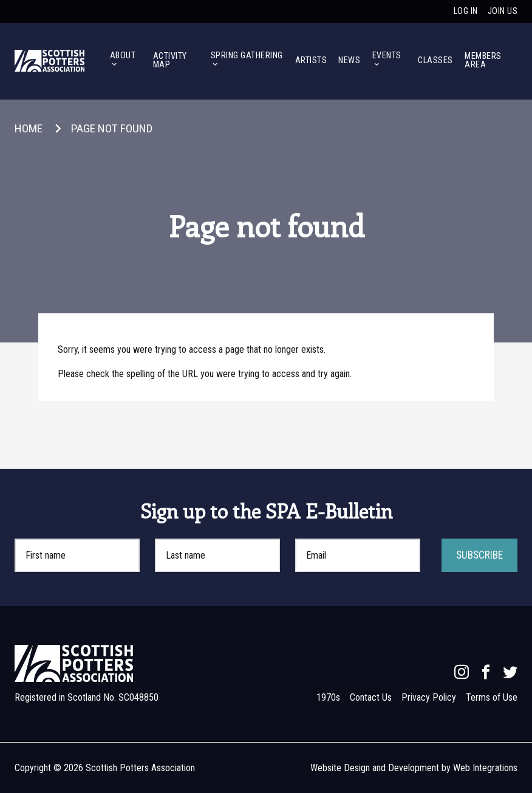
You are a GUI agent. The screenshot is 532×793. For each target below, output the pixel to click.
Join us (503, 11)
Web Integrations (485, 768)
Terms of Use (492, 697)
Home (29, 128)
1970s (328, 697)
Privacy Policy (429, 697)
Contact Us (371, 697)
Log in (466, 11)
